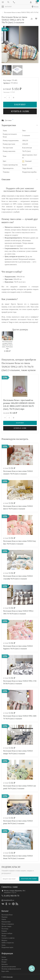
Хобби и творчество (8, 943)
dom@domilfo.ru (9, 900)
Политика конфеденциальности (11, 969)
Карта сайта (5, 971)
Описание (6, 179)
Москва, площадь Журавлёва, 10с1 (15, 891)
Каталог (7, 7)
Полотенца (5, 929)
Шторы (4, 936)
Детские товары (6, 926)
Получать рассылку (29, 879)
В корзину (20, 105)
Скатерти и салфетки (8, 938)
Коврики (4, 931)
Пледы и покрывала (8, 924)
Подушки (4, 917)
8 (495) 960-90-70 (12, 896)
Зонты (3, 945)
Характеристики (9, 125)
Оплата (4, 957)
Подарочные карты (7, 947)
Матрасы (4, 940)
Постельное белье (7, 915)
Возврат (4, 962)
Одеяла (4, 919)
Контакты (5, 964)
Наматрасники (6, 922)
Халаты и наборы (7, 933)
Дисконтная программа (9, 967)
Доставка (4, 960)
